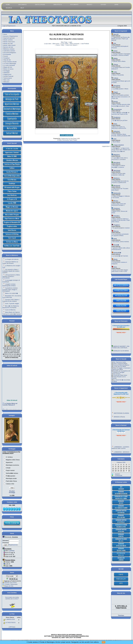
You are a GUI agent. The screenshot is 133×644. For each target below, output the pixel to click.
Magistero (116, 155)
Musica (115, 201)
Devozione (116, 86)
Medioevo (116, 178)
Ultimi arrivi (56, 44)
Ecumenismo (117, 109)
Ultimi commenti (74, 44)
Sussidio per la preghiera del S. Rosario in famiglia (121, 372)
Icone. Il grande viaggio (12, 303)
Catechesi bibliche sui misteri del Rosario (10, 263)
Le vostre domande (9, 65)
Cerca (58, 45)
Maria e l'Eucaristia (118, 75)
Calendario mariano (9, 51)
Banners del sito (8, 47)
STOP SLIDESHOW (66, 135)
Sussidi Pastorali (8, 76)
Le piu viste (48, 44)
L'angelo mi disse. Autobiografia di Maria (9, 285)
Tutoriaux (121, 615)
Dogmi (115, 92)
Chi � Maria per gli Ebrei (120, 120)
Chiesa (115, 64)
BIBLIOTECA (58, 5)
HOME (8, 5)
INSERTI (89, 5)
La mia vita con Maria (120, 366)
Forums (6, 56)
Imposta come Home (10, 583)
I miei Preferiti (85, 44)
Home (5, 34)
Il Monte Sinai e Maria (119, 61)
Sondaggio (7, 71)
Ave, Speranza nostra (120, 362)
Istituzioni (116, 131)
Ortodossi (116, 208)
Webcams (6, 82)
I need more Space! (71, 45)
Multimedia (116, 193)
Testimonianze (8, 78)
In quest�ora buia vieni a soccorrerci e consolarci (120, 159)
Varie (114, 267)
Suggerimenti (7, 74)
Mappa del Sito (9, 586)
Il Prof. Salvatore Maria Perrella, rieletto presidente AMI (121, 135)
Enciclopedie (7, 54)
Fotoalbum (7, 58)
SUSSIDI (103, 5)
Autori (114, 51)
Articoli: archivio (8, 40)
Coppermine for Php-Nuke (69, 139)
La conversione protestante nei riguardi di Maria (120, 235)
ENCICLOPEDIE (40, 5)
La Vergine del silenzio (12, 259)
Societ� (115, 245)
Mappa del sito (8, 67)
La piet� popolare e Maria (120, 89)
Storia (114, 259)
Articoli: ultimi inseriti (9, 45)
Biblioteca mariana (9, 49)
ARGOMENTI (22, 5)
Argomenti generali (9, 38)
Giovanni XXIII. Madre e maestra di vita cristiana (11, 300)
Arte (114, 43)
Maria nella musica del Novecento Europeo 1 (119, 204)
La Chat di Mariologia (10, 63)
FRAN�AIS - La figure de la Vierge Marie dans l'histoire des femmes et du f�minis (121, 150)
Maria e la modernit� (11, 293)
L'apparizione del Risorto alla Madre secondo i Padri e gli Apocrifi (121, 39)
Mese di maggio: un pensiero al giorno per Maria (121, 369)
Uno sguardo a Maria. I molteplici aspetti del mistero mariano (11, 271)
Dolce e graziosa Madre (120, 364)
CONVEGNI (119, 476)
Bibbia (115, 58)
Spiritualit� (116, 253)
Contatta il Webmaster (11, 584)
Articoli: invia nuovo (9, 42)
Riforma (115, 231)
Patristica (116, 216)
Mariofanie (116, 163)
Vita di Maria (116, 142)
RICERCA (9, 8)
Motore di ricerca (8, 69)
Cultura (115, 78)
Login (4, 26)
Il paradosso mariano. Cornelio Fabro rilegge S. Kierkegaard (10, 289)
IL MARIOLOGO (10, 619)
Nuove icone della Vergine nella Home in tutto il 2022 (120, 271)
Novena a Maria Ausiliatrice (121, 365)
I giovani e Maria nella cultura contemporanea (121, 249)
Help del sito (7, 60)
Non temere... (117, 374)
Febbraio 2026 (121, 462)
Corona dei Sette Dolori (120, 375)
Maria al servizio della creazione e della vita (118, 174)
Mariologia (116, 171)
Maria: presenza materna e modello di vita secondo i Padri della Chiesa (121, 220)
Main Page (64, 42)
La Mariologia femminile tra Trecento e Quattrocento (120, 182)
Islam (114, 124)
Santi (114, 239)
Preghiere (116, 225)
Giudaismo (116, 117)
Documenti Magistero (10, 53)
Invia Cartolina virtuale (10, 62)
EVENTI (117, 474)
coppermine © (106, 146)
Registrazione (11, 26)
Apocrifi (115, 34)
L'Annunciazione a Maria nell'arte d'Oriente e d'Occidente (11, 276)
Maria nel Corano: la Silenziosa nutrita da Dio (119, 127)
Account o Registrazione (11, 36)
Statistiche (6, 73)
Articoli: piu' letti (8, 43)
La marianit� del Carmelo (120, 256)
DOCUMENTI (74, 5)
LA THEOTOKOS (10, 623)
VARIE (116, 5)
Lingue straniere (118, 145)
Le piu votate (64, 44)
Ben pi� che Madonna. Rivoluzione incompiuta (11, 307)
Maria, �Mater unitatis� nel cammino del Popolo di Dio (120, 113)
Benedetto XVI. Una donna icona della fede (12, 297)
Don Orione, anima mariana (121, 242)
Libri (114, 139)
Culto (114, 72)
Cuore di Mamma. (10, 310)
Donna (115, 101)
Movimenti (116, 186)
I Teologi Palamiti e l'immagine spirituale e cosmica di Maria (121, 55)
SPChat (12, 627)
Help (62, 45)
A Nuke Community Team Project (67, 140)
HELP (22, 8)
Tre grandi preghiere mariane (121, 228)
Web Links (6, 80)
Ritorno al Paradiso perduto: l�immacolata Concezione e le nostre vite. (121, 97)
